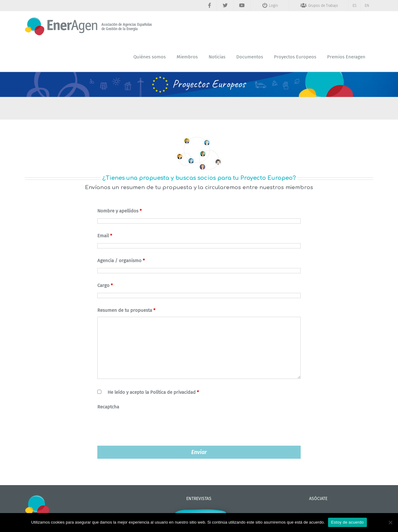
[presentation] (145, 426)
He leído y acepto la (153, 392)
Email (105, 236)
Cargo (105, 285)
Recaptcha (108, 407)
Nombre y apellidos (120, 211)
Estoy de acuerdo (347, 522)
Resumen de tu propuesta (126, 310)
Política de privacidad (173, 392)
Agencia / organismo (121, 261)
